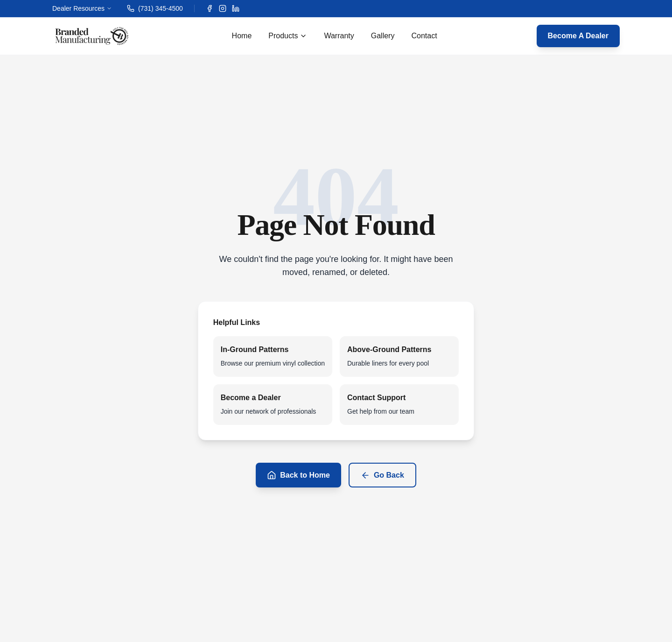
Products (288, 36)
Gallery (383, 36)
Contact (424, 36)
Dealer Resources (82, 8)
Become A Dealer (578, 36)
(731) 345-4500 (155, 8)
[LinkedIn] (236, 8)
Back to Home (298, 475)
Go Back (382, 475)
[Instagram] (223, 8)
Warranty (339, 36)
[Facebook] (210, 8)
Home (242, 36)
